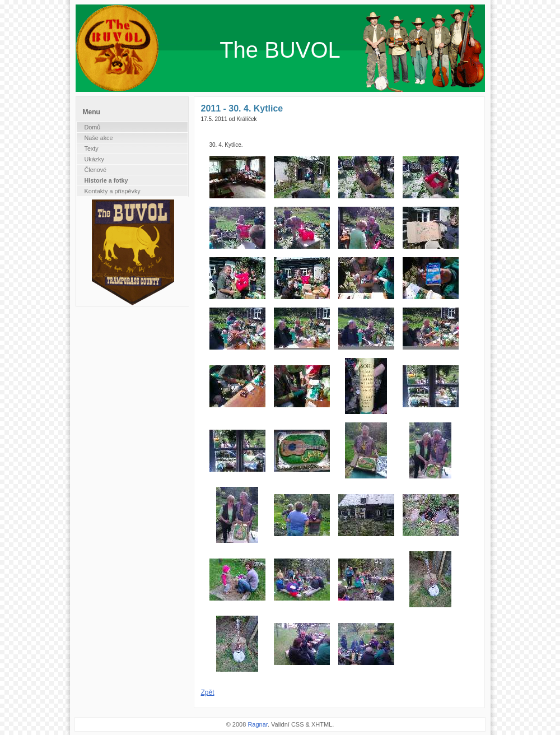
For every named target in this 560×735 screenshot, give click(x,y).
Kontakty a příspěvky (113, 191)
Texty (92, 148)
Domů (93, 127)
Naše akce (99, 138)
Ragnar (257, 724)
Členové (96, 170)
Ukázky (94, 159)
